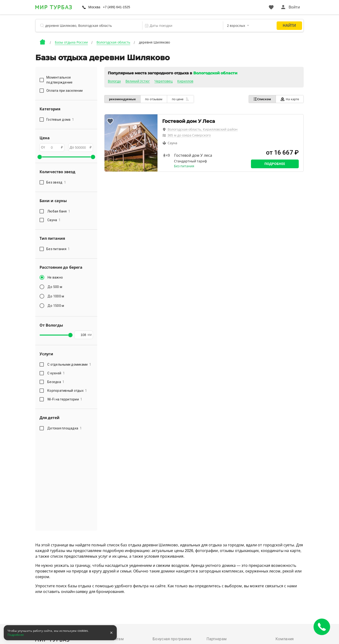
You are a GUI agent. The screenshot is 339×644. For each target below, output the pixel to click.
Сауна (54, 220)
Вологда (114, 81)
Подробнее (275, 164)
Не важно (55, 277)
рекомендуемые (123, 99)
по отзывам (154, 99)
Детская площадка (65, 428)
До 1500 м (56, 306)
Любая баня (59, 211)
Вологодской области (215, 73)
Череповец (163, 81)
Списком (262, 99)
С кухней (56, 373)
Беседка (56, 382)
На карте (289, 99)
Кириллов (185, 81)
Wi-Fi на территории (65, 399)
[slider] (40, 157)
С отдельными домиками (69, 364)
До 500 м (55, 287)
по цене (181, 99)
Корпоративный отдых (67, 391)
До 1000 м (56, 296)
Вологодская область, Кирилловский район (203, 129)
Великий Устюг (138, 81)
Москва (94, 7)
